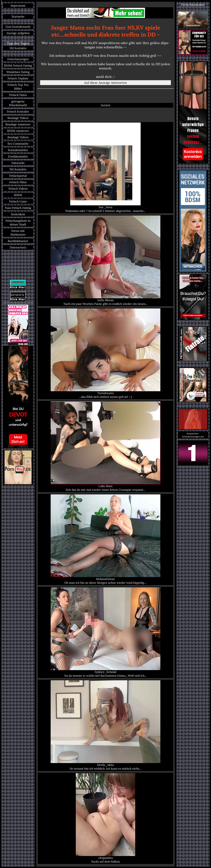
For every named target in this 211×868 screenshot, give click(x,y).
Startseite (18, 17)
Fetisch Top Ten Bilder (18, 87)
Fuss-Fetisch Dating (18, 208)
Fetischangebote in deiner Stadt (18, 223)
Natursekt (18, 163)
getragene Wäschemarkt (18, 103)
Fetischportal (18, 176)
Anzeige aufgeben (18, 33)
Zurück (105, 105)
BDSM (18, 195)
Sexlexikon (18, 214)
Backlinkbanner (18, 241)
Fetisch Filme (18, 182)
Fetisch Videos (18, 189)
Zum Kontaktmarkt (18, 27)
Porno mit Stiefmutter (18, 233)
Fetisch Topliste (18, 78)
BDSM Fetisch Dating (18, 66)
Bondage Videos (18, 118)
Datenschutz (18, 247)
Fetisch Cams (18, 201)
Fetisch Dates (18, 95)
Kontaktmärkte (18, 150)
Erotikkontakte (18, 156)
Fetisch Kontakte (18, 112)
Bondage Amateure (18, 124)
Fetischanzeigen (18, 59)
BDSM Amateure (18, 131)
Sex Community (18, 144)
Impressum (18, 6)
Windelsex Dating (18, 72)
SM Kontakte (18, 48)
